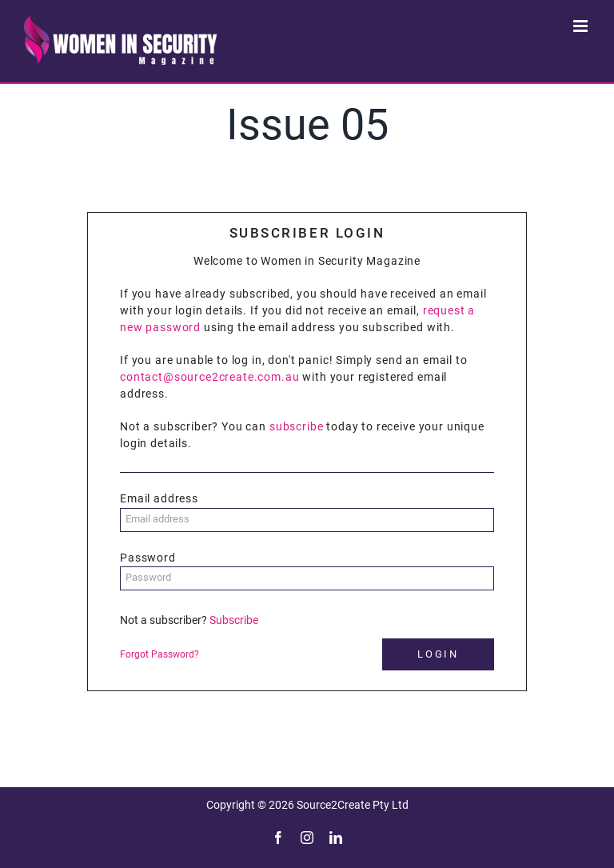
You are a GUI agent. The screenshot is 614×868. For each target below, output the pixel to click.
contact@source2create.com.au (210, 377)
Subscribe (234, 620)
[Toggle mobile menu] (582, 26)
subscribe (297, 426)
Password (148, 558)
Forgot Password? (159, 654)
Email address (159, 498)
